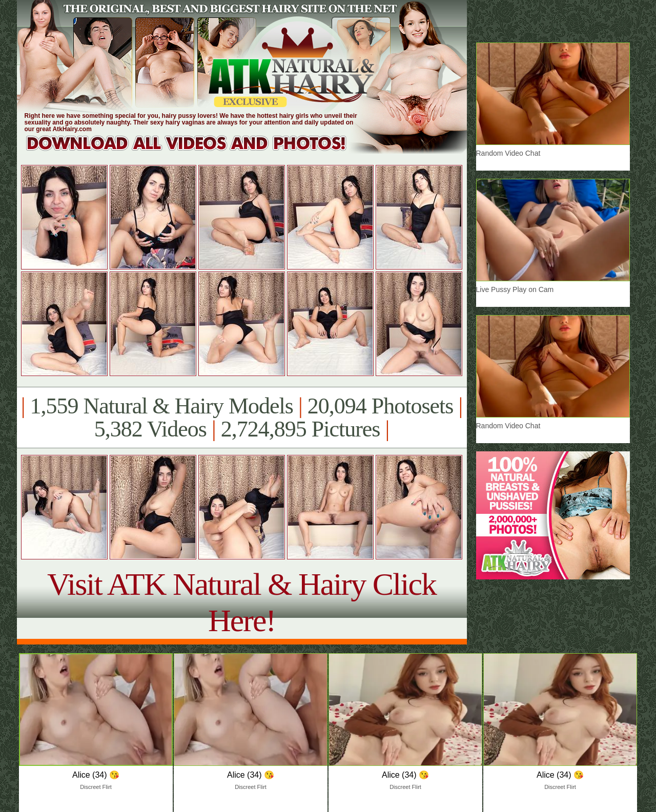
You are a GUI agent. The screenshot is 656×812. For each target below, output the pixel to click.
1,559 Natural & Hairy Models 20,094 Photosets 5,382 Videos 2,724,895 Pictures (242, 418)
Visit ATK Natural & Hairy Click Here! (242, 602)
